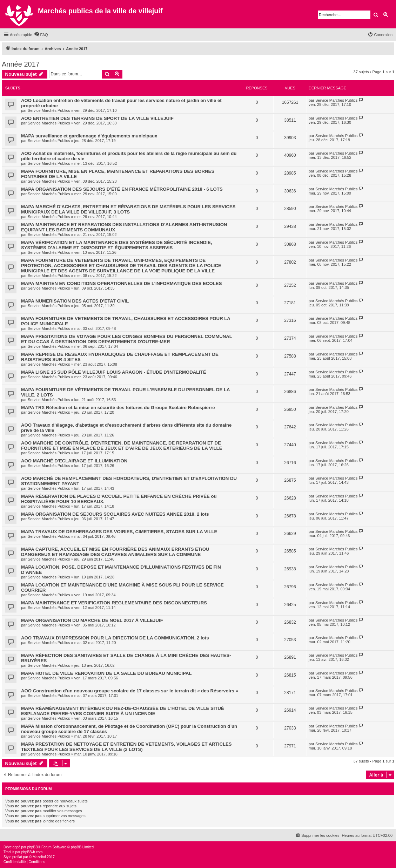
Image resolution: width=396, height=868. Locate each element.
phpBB (33, 847)
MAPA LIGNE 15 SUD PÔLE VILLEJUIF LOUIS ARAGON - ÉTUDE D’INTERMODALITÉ (114, 372)
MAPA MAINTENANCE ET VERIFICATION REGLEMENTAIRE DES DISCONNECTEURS (114, 603)
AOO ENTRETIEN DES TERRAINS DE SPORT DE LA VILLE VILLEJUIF (97, 118)
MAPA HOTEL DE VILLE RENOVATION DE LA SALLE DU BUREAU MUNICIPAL (106, 673)
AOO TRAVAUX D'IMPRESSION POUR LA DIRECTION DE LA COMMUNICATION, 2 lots (115, 638)
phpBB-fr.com (32, 852)
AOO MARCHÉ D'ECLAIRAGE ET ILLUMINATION (74, 461)
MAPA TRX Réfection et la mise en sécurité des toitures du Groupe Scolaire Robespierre (118, 408)
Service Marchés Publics (49, 110)
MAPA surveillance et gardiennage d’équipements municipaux (89, 136)
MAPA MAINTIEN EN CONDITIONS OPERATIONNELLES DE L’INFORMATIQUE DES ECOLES (121, 283)
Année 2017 (21, 64)
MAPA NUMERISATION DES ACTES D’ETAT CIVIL (75, 301)
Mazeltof (39, 857)
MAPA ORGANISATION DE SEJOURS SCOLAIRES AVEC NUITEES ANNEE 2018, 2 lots (115, 514)
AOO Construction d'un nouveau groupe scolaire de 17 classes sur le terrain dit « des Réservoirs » (130, 691)
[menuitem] (41, 35)
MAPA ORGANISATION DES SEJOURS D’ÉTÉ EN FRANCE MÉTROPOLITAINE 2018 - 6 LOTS (122, 189)
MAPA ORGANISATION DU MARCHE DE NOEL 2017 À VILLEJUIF (92, 620)
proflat (17, 857)
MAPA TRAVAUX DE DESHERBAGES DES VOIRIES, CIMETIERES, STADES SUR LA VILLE (119, 532)
